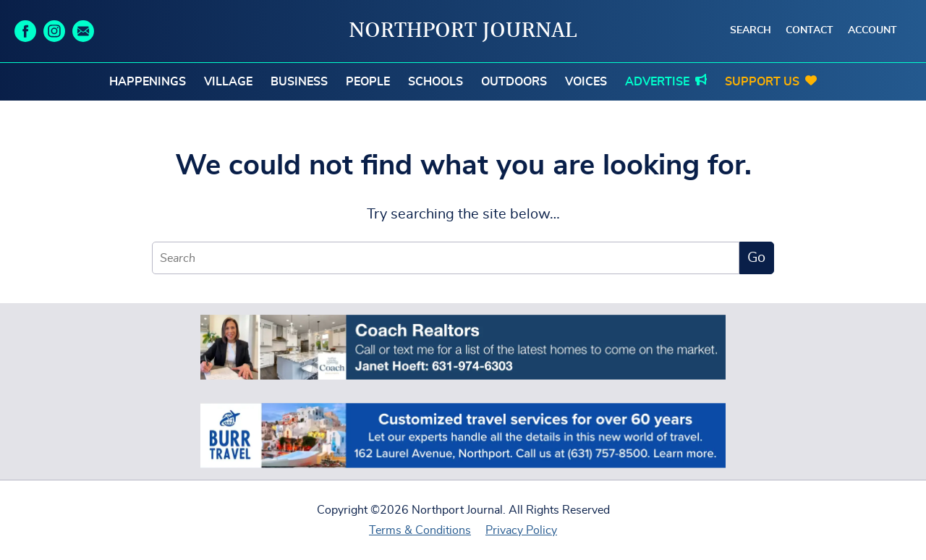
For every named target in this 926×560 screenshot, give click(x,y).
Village (228, 82)
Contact (810, 30)
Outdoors (514, 82)
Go (756, 258)
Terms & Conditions (420, 530)
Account (872, 30)
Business (299, 82)
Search (751, 30)
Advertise (657, 82)
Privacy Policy (521, 530)
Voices (586, 82)
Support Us (762, 82)
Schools (436, 82)
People (368, 82)
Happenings (148, 82)
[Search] (446, 258)
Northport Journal (463, 31)
